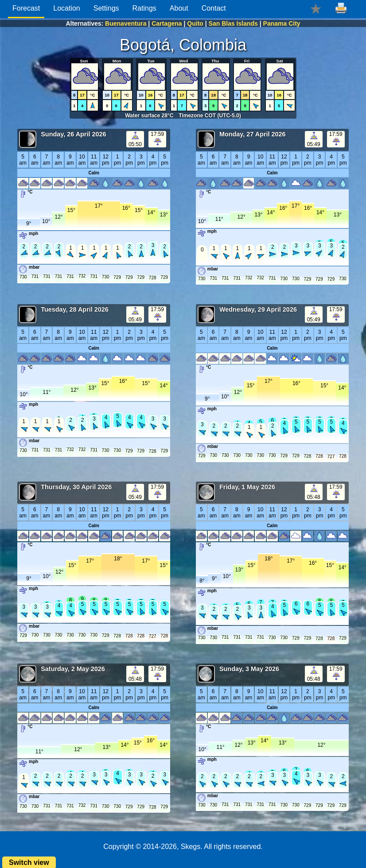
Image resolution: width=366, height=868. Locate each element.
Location (67, 8)
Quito (195, 23)
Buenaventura (126, 23)
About (179, 8)
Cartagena (167, 23)
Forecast (26, 8)
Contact (214, 8)
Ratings (144, 8)
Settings (106, 8)
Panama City (282, 23)
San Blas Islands (233, 23)
